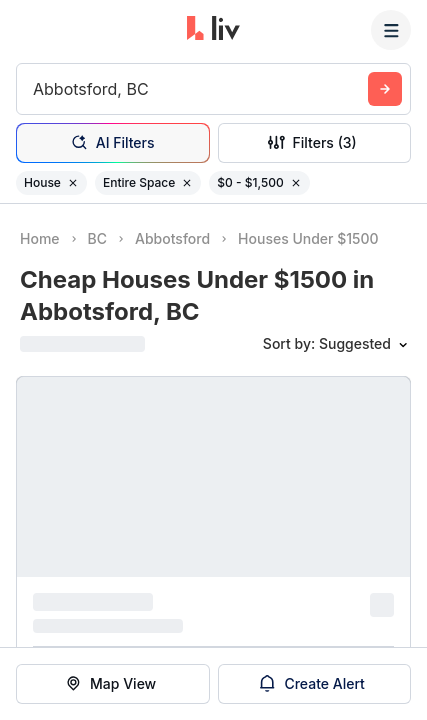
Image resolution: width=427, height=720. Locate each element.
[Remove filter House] (73, 183)
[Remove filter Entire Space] (187, 183)
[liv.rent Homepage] (213, 30)
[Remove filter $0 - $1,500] (296, 183)
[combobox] (35, 89)
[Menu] (391, 30)
